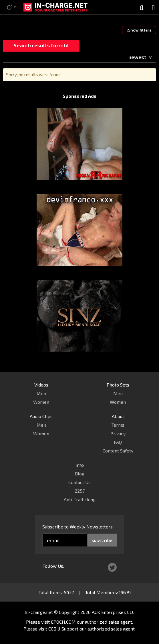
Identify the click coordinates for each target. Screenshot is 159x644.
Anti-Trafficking (80, 499)
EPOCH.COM (63, 622)
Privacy (118, 433)
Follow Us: (53, 566)
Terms (118, 425)
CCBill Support (63, 629)
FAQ (118, 442)
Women (41, 402)
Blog (80, 474)
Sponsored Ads (79, 96)
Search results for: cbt (41, 45)
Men (41, 393)
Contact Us (79, 482)
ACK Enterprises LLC (113, 612)
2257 (80, 491)
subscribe (102, 540)
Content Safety (118, 451)
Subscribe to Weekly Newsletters (77, 527)
